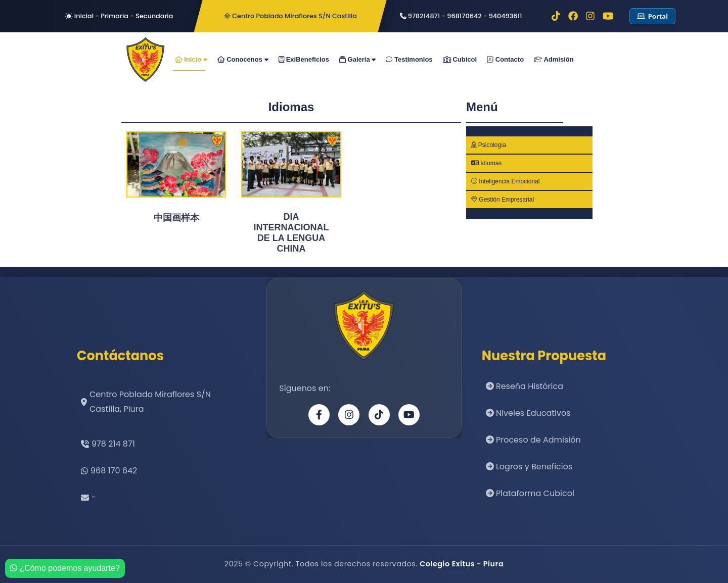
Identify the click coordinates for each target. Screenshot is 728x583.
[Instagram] (349, 415)
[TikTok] (379, 415)
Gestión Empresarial (503, 200)
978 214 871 (113, 444)
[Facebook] (319, 415)
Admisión (554, 59)
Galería (357, 59)
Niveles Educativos (528, 413)
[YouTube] (409, 415)
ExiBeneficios (304, 59)
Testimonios (409, 59)
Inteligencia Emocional (505, 181)
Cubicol (460, 59)
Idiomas (486, 163)
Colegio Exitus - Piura (462, 564)
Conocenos (243, 59)
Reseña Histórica (525, 386)
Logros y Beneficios (529, 467)
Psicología (489, 145)
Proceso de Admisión (533, 440)
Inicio (191, 59)
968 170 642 (114, 471)
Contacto (505, 59)
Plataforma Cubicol (530, 493)
